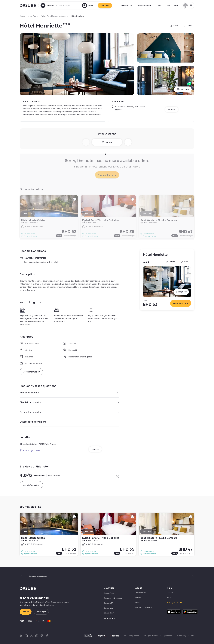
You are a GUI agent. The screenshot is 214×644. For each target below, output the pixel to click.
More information (31, 372)
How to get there (30, 450)
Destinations (127, 5)
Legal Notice (167, 636)
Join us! (26, 612)
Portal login (41, 612)
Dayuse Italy (108, 608)
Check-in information (69, 402)
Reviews (138, 598)
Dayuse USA (108, 603)
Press (137, 602)
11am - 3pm (28, 531)
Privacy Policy (181, 636)
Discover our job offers (144, 607)
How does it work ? (145, 5)
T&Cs (192, 636)
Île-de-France (33, 16)
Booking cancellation (175, 602)
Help (160, 5)
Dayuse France (109, 593)
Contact (170, 593)
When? (107, 142)
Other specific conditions (69, 422)
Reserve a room (181, 303)
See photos (183, 89)
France (22, 16)
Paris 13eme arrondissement (58, 16)
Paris (43, 16)
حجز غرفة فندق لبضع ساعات (37, 576)
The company (140, 593)
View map (172, 109)
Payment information (69, 412)
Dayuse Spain (109, 613)
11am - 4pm (89, 531)
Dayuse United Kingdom (113, 598)
